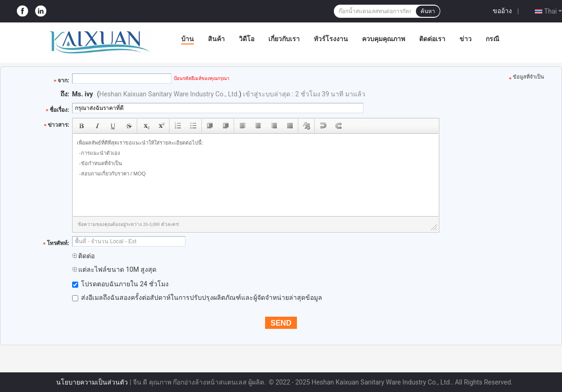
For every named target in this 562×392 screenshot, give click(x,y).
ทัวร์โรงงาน (331, 39)
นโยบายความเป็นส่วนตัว (92, 382)
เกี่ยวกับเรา (284, 39)
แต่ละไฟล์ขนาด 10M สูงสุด (114, 269)
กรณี (492, 39)
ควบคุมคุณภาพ (384, 39)
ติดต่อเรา (432, 39)
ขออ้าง (502, 11)
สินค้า (216, 39)
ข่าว (466, 39)
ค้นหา (428, 11)
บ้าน (188, 39)
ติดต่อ (83, 256)
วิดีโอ (247, 39)
